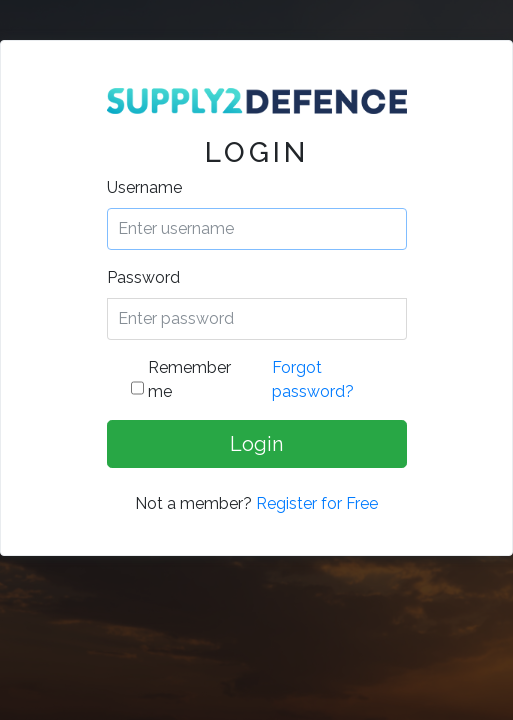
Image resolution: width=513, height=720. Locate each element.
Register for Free (317, 503)
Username (144, 187)
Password (143, 277)
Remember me (189, 379)
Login (256, 444)
